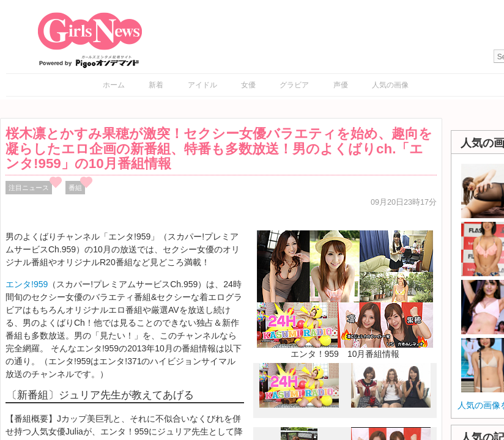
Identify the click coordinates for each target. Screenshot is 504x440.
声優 (341, 85)
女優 (248, 85)
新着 (156, 85)
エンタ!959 (27, 284)
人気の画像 (390, 85)
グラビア (294, 85)
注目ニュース (29, 188)
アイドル (202, 85)
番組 (75, 188)
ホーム (114, 85)
